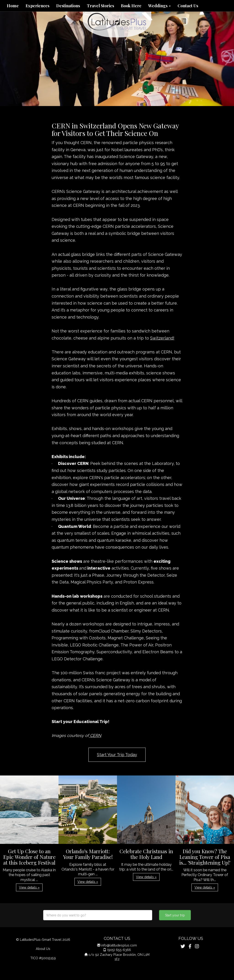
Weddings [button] (160, 6)
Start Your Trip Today (117, 755)
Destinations (68, 6)
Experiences (37, 6)
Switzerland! (162, 338)
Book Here (131, 6)
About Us (43, 949)
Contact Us (188, 6)
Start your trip (175, 915)
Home (13, 6)
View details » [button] (29, 887)
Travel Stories (100, 6)
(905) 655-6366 (119, 950)
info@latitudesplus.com (119, 945)
